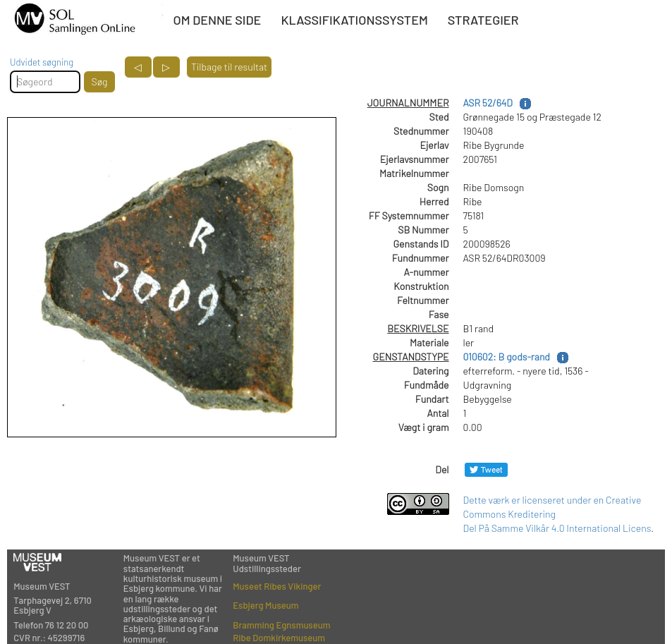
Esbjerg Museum (265, 605)
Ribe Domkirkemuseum (279, 638)
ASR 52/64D (488, 103)
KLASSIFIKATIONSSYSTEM (354, 20)
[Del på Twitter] (486, 469)
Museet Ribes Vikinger (277, 586)
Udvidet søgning (42, 62)
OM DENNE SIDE (217, 20)
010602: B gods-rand (507, 357)
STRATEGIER (483, 20)
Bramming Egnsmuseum (281, 625)
